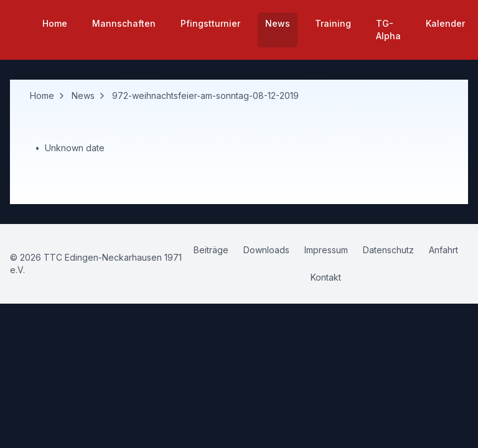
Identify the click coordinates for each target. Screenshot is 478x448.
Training (333, 23)
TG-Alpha (388, 30)
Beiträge (211, 250)
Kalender (445, 23)
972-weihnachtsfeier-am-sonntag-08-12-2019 (205, 96)
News (278, 23)
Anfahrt (443, 250)
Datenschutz (388, 250)
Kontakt (326, 277)
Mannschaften (124, 23)
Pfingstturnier (210, 23)
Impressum (326, 250)
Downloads (266, 250)
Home (55, 23)
